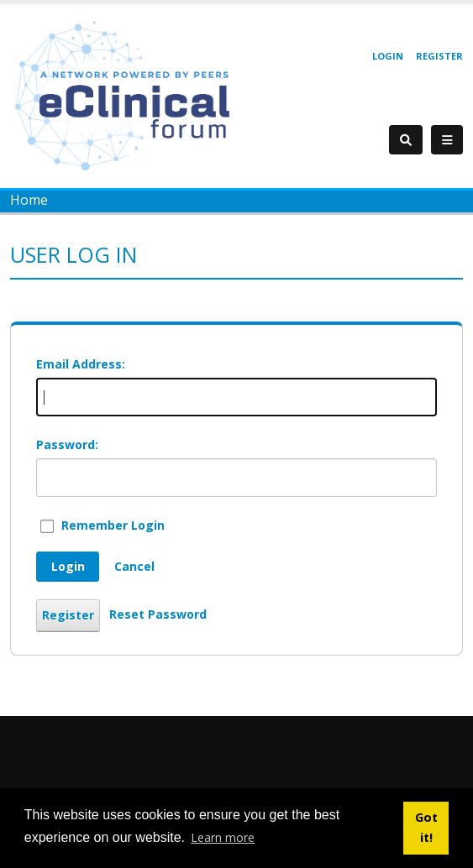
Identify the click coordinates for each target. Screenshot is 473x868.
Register (439, 56)
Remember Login (113, 525)
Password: (67, 444)
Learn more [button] (223, 837)
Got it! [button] (426, 827)
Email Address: (81, 364)
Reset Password (158, 614)
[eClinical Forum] (128, 94)
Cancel (134, 566)
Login (388, 56)
